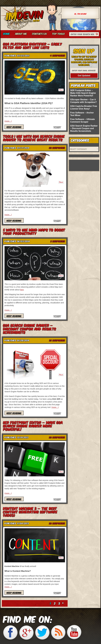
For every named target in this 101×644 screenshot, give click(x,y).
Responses (58, 55)
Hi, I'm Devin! (80, 14)
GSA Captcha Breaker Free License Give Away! (84, 107)
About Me (21, 34)
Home (6, 34)
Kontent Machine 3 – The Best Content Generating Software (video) (30, 512)
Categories (74, 145)
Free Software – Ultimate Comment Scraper (83, 121)
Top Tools (58, 34)
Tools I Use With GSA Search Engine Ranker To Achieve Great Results (34, 138)
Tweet (57, 127)
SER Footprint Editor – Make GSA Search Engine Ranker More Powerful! (33, 426)
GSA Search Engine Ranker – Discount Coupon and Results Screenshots (30, 329)
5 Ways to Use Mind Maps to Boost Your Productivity (34, 231)
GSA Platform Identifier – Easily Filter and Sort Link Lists (33, 45)
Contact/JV (39, 34)
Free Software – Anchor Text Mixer (82, 114)
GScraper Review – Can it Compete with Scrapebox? (83, 101)
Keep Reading (14, 127)
